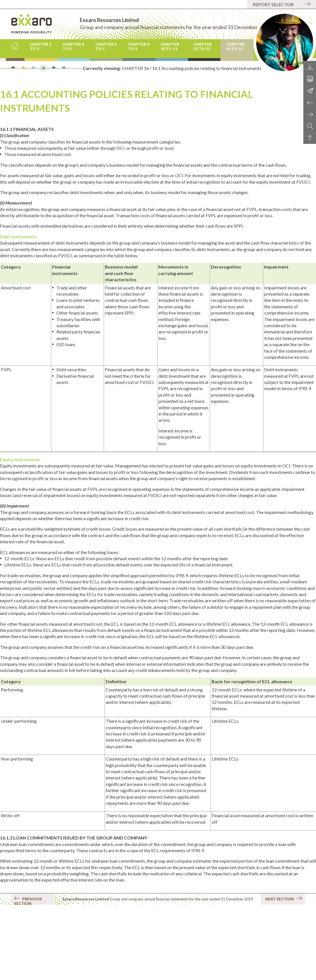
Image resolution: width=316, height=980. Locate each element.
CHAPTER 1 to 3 (41, 47)
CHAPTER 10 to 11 (170, 47)
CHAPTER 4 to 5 (73, 47)
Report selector (273, 4)
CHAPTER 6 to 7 (106, 47)
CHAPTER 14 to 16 (235, 47)
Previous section (28, 900)
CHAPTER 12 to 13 (203, 47)
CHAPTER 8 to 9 (139, 47)
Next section (284, 899)
